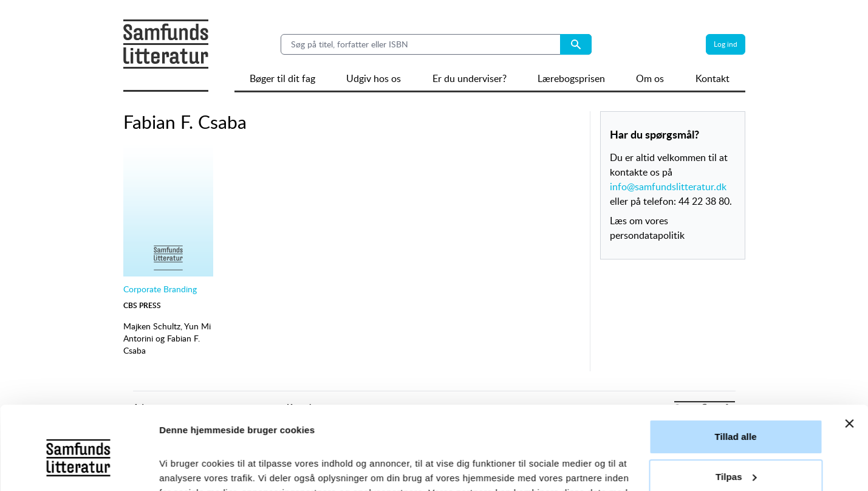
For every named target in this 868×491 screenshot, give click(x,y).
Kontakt (713, 78)
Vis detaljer (184, 467)
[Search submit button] (576, 44)
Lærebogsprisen (571, 78)
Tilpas (736, 403)
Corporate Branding (160, 289)
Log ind (726, 44)
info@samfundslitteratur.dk (668, 187)
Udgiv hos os (374, 78)
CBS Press (142, 305)
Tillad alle (735, 363)
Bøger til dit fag (282, 78)
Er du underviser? (470, 78)
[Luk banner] (849, 350)
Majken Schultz (152, 326)
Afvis (735, 443)
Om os (650, 78)
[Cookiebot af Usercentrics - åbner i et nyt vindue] (79, 467)
